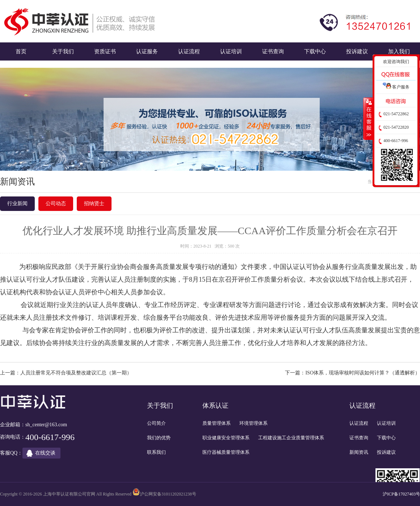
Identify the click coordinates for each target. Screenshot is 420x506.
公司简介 (156, 423)
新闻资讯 (359, 452)
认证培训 (231, 51)
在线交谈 (45, 453)
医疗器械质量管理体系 (226, 452)
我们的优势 (159, 438)
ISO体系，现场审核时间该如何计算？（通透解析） (363, 373)
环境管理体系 (253, 423)
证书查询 (273, 51)
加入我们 (399, 51)
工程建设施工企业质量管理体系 (291, 438)
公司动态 (56, 204)
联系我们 (156, 452)
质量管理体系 (217, 423)
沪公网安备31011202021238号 (168, 494)
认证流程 (189, 51)
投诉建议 (357, 51)
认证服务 (147, 51)
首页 (21, 51)
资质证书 (105, 51)
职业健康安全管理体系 (226, 438)
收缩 (368, 119)
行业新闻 (17, 204)
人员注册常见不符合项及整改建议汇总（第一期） (76, 373)
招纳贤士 (94, 204)
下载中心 (315, 51)
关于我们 (63, 51)
